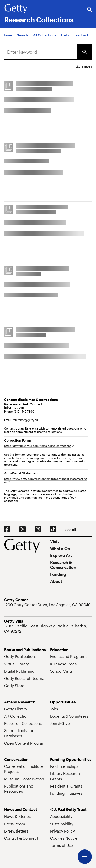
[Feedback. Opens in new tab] (81, 35)
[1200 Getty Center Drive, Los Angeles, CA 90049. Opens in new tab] (48, 605)
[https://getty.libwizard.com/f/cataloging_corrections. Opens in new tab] (39, 446)
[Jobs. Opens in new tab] (54, 709)
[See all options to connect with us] (71, 530)
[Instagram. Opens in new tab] (38, 529)
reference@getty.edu (26, 420)
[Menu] (85, 857)
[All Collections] (45, 35)
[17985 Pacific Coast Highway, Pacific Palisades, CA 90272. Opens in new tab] (48, 629)
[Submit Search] (84, 52)
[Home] (7, 35)
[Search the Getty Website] (89, 10)
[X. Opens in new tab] (23, 529)
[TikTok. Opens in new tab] (53, 529)
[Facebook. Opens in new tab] (7, 529)
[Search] (22, 35)
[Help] (65, 35)
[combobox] (40, 52)
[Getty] (16, 9)
